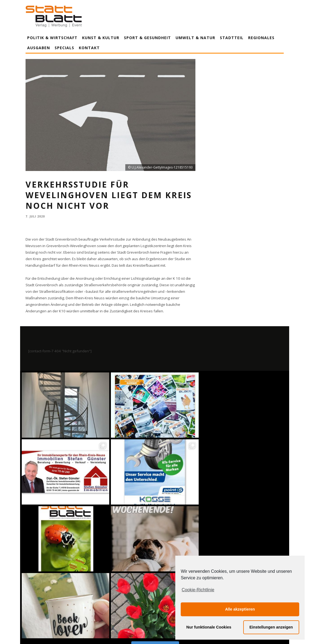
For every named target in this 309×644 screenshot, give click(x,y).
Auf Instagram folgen (155, 512)
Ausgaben (39, 48)
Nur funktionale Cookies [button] (209, 627)
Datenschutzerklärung (156, 630)
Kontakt (89, 48)
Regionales (261, 38)
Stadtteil (232, 38)
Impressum (96, 630)
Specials (64, 48)
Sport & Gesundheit (147, 38)
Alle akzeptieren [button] (240, 609)
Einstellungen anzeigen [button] (271, 627)
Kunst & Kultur (101, 38)
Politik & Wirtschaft (52, 38)
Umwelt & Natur (195, 38)
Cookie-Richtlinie (198, 590)
